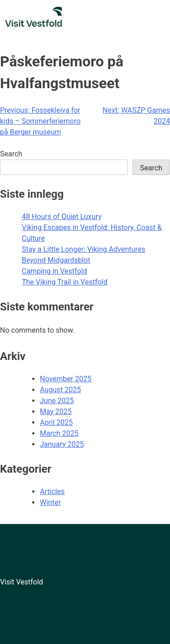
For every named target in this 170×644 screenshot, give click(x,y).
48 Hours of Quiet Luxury (62, 217)
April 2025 (56, 422)
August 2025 (60, 390)
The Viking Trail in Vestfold (65, 282)
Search (11, 154)
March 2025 (59, 433)
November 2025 (66, 379)
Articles (52, 492)
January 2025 (62, 444)
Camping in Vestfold (54, 271)
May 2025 (56, 412)
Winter (50, 502)
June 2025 (57, 401)
